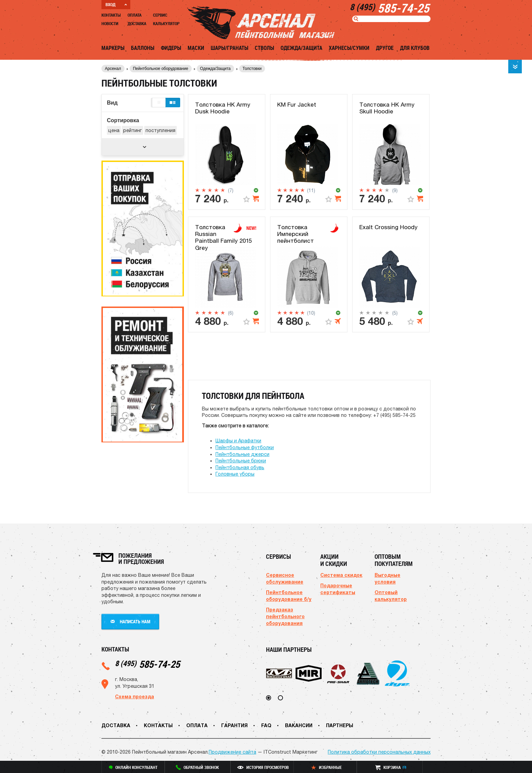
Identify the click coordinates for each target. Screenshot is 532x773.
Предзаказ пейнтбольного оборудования (285, 616)
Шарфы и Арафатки (238, 441)
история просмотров (263, 767)
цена (114, 130)
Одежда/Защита (301, 48)
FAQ (266, 725)
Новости (110, 23)
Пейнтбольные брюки (241, 461)
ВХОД (116, 4)
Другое (385, 48)
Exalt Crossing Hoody (388, 227)
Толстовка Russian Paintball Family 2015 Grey (223, 237)
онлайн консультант (133, 767)
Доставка (137, 23)
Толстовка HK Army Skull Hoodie (387, 108)
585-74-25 (147, 664)
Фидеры (171, 48)
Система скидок (341, 575)
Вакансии (299, 725)
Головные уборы (235, 474)
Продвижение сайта (232, 752)
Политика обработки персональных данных (379, 752)
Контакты (111, 15)
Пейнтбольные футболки (245, 447)
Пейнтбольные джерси (242, 454)
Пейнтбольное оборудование (161, 69)
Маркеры (113, 48)
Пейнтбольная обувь (240, 467)
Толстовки (252, 69)
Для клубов (415, 48)
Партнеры (340, 725)
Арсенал (113, 69)
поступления (160, 130)
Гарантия (234, 725)
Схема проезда (135, 696)
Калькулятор (166, 23)
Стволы (264, 48)
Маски (196, 48)
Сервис (160, 15)
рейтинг (132, 130)
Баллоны (143, 48)
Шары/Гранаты (230, 48)
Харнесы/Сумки (349, 48)
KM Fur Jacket (297, 105)
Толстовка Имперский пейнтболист (296, 234)
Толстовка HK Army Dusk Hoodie (223, 108)
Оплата (135, 15)
